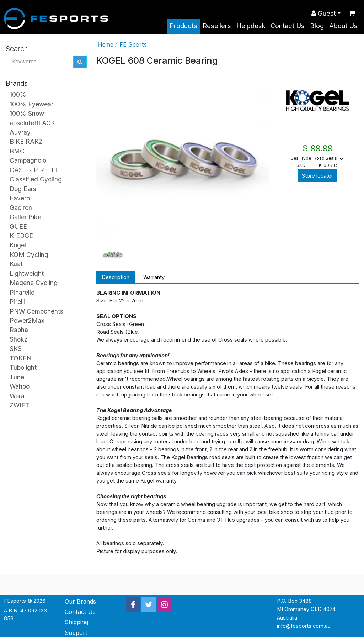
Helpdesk (251, 26)
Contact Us (288, 26)
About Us (343, 26)
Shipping (76, 622)
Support (76, 633)
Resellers (217, 26)
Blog (317, 26)
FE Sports (133, 44)
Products (183, 26)
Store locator (317, 176)
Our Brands (80, 601)
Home (106, 44)
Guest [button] (324, 13)
